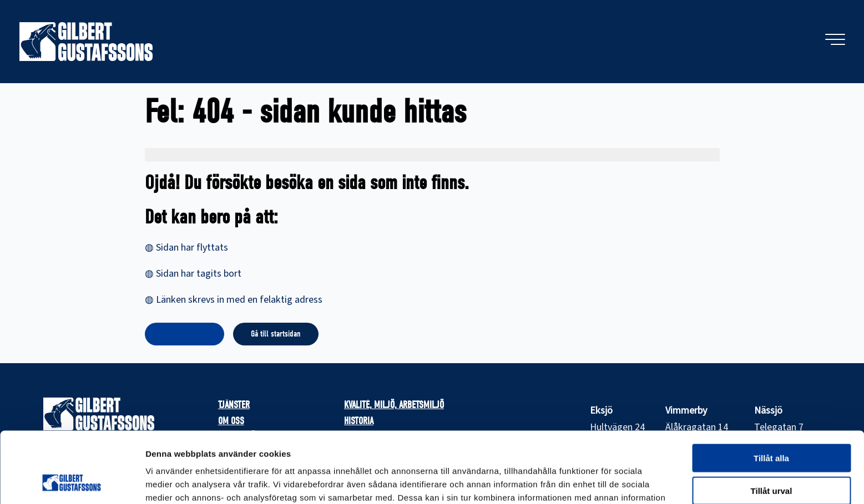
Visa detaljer (603, 482)
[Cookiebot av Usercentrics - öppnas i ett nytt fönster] (72, 482)
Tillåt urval (772, 426)
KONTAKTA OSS (185, 334)
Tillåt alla (771, 393)
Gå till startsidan (276, 334)
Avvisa (771, 458)
